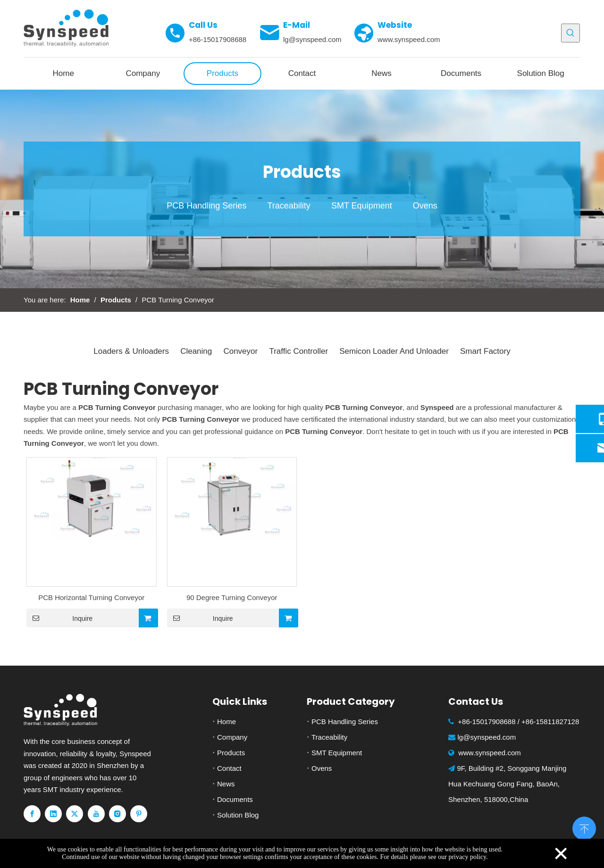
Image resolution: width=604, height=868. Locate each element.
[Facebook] (32, 814)
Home (226, 722)
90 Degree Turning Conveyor (232, 597)
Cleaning (196, 351)
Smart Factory (485, 351)
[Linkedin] (53, 814)
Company (232, 737)
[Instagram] (117, 814)
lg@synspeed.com (312, 39)
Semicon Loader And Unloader (394, 351)
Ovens (425, 206)
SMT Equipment (362, 206)
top (584, 827)
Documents (235, 799)
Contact (229, 768)
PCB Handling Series (206, 206)
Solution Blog (238, 815)
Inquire (59, 618)
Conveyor (240, 351)
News (226, 784)
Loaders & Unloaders (131, 351)
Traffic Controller (298, 351)
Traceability (289, 206)
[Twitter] (75, 814)
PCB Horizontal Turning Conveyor (91, 597)
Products (231, 753)
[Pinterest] (139, 814)
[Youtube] (96, 814)
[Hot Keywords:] (570, 33)
